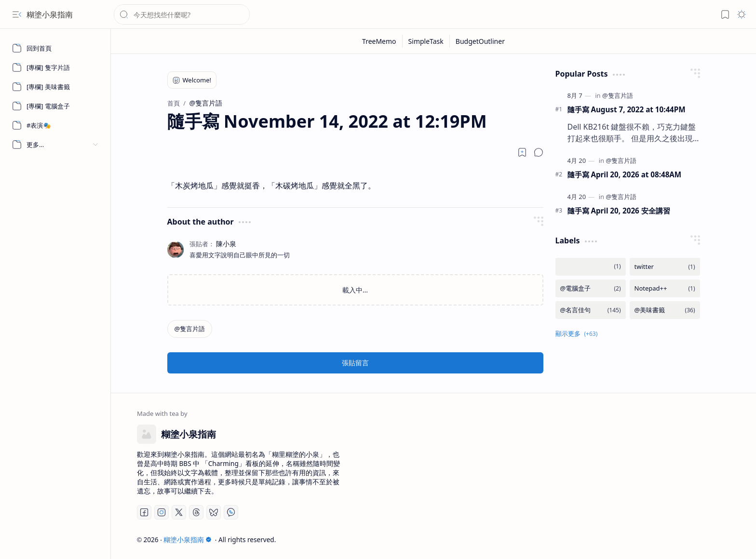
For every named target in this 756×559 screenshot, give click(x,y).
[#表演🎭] (55, 125)
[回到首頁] (55, 48)
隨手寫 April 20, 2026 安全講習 (619, 211)
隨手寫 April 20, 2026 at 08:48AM (625, 174)
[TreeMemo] (379, 41)
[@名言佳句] (591, 310)
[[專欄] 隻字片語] (55, 67)
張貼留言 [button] (355, 363)
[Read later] (522, 152)
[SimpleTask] (426, 41)
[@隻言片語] (190, 329)
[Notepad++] (665, 288)
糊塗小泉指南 (50, 14)
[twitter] (665, 267)
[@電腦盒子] (591, 288)
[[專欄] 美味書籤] (55, 87)
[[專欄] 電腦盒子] (55, 106)
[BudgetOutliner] (480, 41)
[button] (17, 14)
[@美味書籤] (665, 310)
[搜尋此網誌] (182, 14)
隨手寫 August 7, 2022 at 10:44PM (627, 109)
